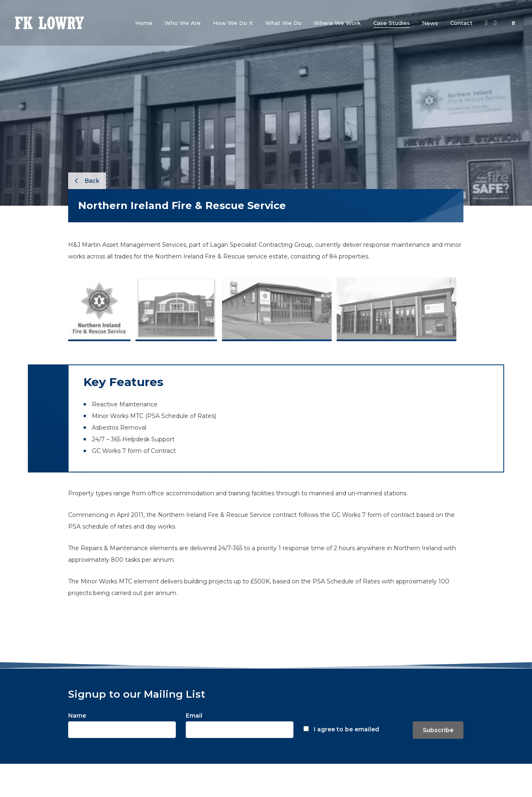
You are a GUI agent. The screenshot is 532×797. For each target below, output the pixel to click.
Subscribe (438, 730)
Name (77, 716)
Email (194, 716)
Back (87, 181)
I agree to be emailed (346, 729)
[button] (183, 23)
